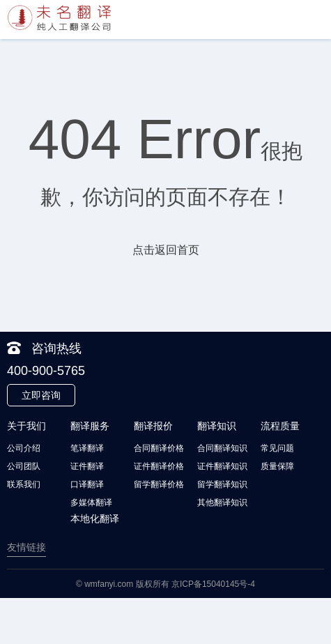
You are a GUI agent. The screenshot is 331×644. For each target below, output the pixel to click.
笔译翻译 (87, 448)
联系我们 (24, 484)
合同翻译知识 (222, 448)
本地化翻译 (95, 519)
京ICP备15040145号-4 (213, 584)
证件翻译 (87, 466)
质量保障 (277, 466)
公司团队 (24, 466)
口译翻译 (87, 484)
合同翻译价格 (159, 448)
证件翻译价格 (159, 466)
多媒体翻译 (91, 503)
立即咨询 (41, 395)
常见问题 (277, 448)
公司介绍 (24, 448)
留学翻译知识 (222, 484)
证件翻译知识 (222, 466)
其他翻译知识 (222, 503)
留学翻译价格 (159, 484)
